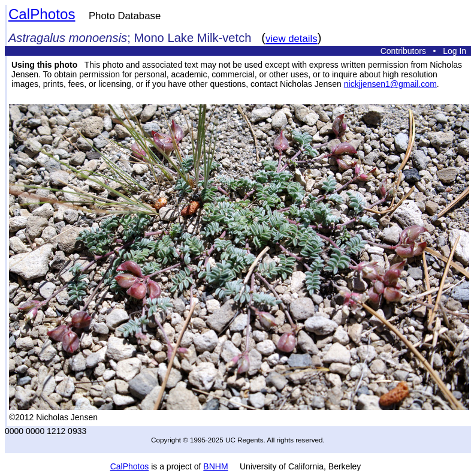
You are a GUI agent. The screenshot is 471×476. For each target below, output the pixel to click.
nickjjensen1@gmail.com (390, 84)
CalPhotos (42, 14)
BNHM (215, 466)
